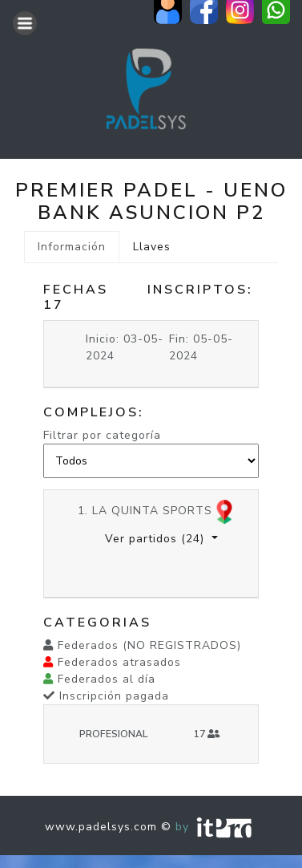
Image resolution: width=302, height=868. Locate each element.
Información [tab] (72, 247)
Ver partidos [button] (157, 539)
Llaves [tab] (152, 247)
